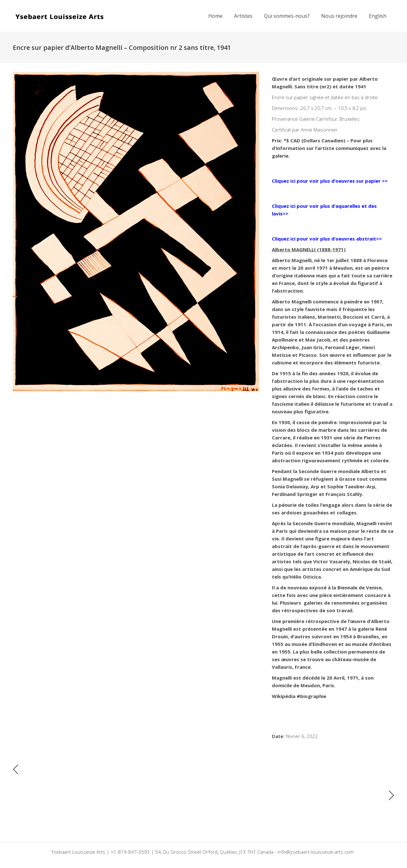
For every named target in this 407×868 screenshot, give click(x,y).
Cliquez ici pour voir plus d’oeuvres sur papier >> (330, 181)
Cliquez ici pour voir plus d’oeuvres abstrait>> (327, 239)
